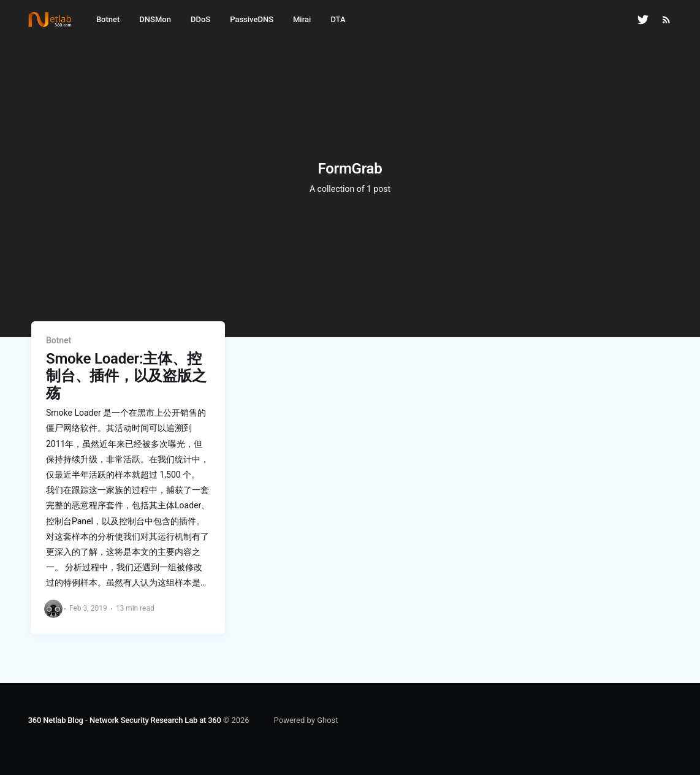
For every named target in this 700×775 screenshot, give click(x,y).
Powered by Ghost (306, 720)
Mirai (302, 19)
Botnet (108, 19)
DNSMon (155, 19)
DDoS (200, 19)
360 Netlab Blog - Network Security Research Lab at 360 (125, 720)
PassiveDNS (252, 19)
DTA (338, 19)
